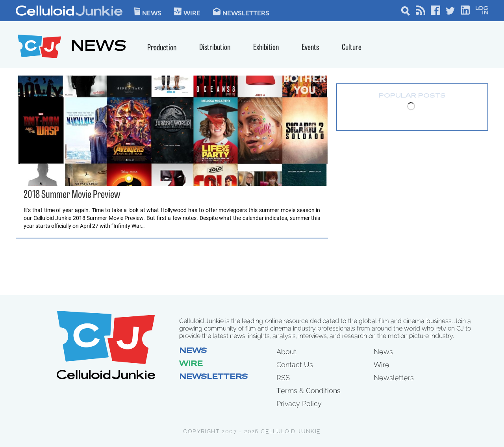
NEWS (99, 47)
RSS (283, 378)
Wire (191, 364)
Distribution (215, 48)
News (148, 12)
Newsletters (241, 12)
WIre (187, 12)
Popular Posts (412, 96)
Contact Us (295, 365)
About (286, 352)
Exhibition (266, 48)
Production (162, 48)
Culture (352, 48)
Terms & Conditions (309, 391)
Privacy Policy (299, 404)
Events (310, 48)
